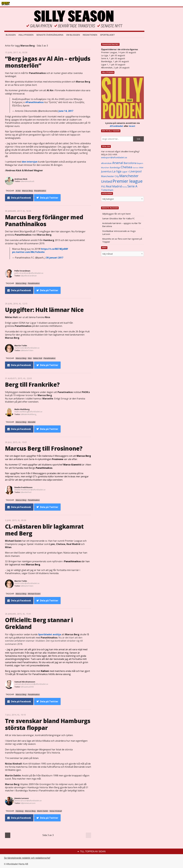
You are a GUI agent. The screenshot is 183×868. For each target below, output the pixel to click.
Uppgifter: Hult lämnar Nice (44, 310)
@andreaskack (28, 181)
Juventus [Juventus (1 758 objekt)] (106, 171)
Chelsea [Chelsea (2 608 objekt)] (126, 167)
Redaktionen (90, 35)
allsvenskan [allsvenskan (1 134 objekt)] (106, 163)
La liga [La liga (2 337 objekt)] (117, 171)
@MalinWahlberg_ (29, 414)
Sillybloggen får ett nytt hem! (116, 214)
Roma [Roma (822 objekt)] (125, 187)
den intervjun (30, 162)
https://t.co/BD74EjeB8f (55, 249)
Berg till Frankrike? (32, 384)
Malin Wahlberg (22, 409)
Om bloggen (73, 35)
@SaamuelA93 (27, 687)
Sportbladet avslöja (50, 634)
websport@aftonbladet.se (114, 157)
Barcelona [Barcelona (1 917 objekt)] (130, 163)
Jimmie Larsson (22, 798)
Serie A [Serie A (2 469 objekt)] (132, 186)
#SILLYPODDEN (26, 35)
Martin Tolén (21, 346)
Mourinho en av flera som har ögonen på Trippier (122, 240)
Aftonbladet (117, 126)
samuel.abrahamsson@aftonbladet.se (31, 684)
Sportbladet (107, 35)
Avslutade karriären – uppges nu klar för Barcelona (122, 225)
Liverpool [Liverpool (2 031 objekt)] (135, 171)
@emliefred (26, 492)
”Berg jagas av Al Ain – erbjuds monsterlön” (48, 62)
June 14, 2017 (66, 111)
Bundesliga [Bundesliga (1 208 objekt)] (115, 167)
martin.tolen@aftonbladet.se (27, 348)
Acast (132, 126)
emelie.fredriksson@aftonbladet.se (30, 490)
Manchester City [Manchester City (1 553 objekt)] (110, 176)
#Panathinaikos (34, 102)
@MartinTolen (27, 350)
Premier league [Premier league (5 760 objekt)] (128, 181)
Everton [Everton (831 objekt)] (136, 168)
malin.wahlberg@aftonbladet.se (28, 412)
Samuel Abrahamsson (25, 682)
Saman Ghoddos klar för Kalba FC (118, 218)
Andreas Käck (21, 179)
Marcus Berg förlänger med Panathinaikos (44, 221)
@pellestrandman (29, 276)
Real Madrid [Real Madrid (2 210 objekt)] (114, 186)
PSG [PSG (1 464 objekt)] (103, 187)
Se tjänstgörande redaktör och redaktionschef (27, 858)
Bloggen (11, 35)
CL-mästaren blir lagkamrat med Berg (44, 530)
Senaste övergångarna (50, 35)
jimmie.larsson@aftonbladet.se (28, 801)
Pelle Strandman (22, 271)
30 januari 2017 (55, 258)
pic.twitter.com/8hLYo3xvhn (28, 252)
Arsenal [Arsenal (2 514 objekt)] (118, 163)
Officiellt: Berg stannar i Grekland (39, 623)
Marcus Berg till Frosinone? (44, 448)
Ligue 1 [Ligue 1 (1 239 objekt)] (125, 172)
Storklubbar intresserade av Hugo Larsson (119, 233)
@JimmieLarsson (28, 803)
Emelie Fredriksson (23, 487)
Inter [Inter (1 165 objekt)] (141, 167)
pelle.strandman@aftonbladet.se (29, 273)
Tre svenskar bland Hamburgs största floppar (48, 724)
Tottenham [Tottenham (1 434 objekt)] (107, 190)
